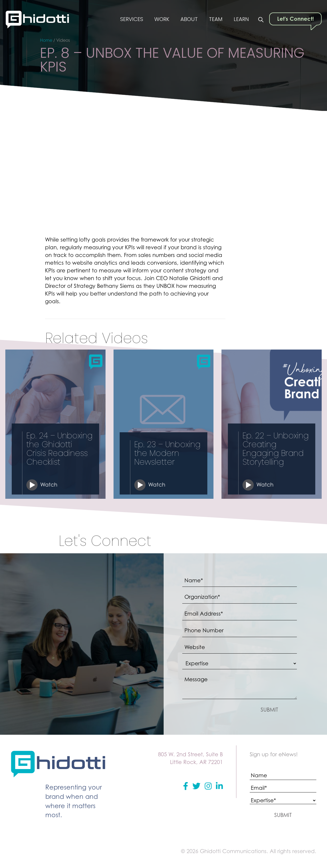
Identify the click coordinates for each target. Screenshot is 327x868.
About (189, 19)
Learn (241, 19)
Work (161, 19)
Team (215, 19)
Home (46, 40)
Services (131, 19)
